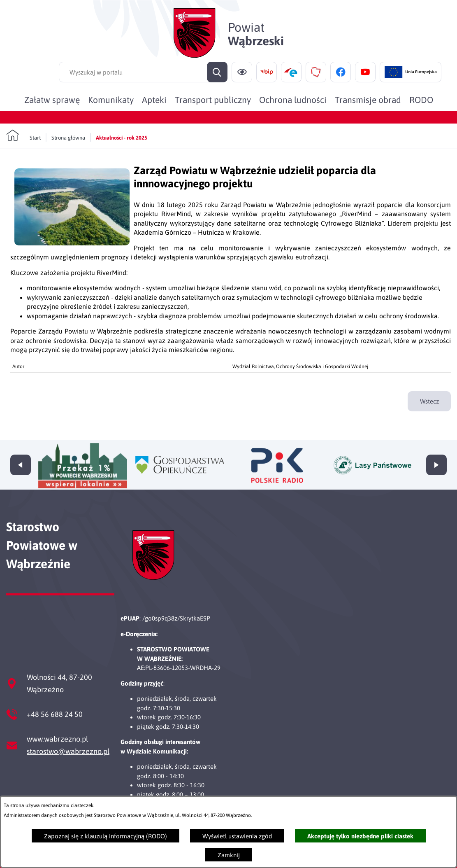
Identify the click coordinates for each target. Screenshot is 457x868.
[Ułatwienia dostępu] (242, 72)
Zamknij (229, 855)
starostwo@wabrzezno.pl (68, 751)
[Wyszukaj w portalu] (143, 72)
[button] (72, 243)
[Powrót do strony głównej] (23, 135)
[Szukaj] (217, 72)
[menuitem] (52, 100)
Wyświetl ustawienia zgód (237, 836)
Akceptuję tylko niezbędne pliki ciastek (360, 836)
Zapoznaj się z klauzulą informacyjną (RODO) (106, 836)
